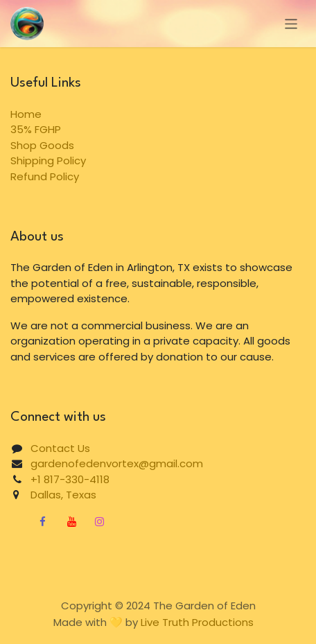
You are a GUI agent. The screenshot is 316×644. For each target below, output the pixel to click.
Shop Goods (42, 145)
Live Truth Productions (197, 622)
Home (26, 114)
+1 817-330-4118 (70, 479)
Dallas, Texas (58, 495)
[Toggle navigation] (291, 23)
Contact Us (60, 448)
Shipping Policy (48, 160)
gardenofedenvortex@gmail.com (117, 463)
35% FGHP (36, 129)
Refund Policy (45, 176)
